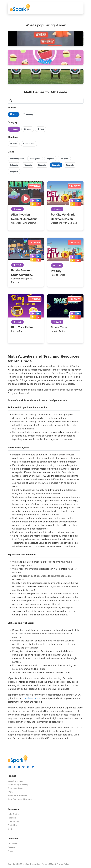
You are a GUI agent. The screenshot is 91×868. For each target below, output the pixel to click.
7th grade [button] (70, 165)
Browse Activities (16, 788)
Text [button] (41, 129)
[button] (46, 39)
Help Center (13, 814)
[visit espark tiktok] (14, 767)
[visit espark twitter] (24, 767)
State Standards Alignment (20, 799)
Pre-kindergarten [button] (17, 159)
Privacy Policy (63, 864)
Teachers (12, 818)
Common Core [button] (29, 144)
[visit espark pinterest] (28, 767)
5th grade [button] (42, 165)
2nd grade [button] (64, 159)
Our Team (12, 844)
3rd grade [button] (14, 165)
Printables (12, 825)
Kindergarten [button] (35, 159)
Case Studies (14, 821)
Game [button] (14, 129)
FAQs (10, 792)
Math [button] (14, 114)
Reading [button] (28, 114)
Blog (10, 829)
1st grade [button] (50, 159)
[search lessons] (49, 101)
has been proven (33, 698)
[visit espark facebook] (19, 767)
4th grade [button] (28, 165)
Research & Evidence (17, 796)
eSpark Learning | (33, 864)
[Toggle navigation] (77, 8)
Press (10, 851)
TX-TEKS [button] (14, 144)
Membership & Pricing (18, 785)
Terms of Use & (49, 864)
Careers (11, 847)
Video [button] (28, 129)
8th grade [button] (14, 171)
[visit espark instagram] (9, 767)
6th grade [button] (56, 165)
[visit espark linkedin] (33, 767)
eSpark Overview (16, 781)
